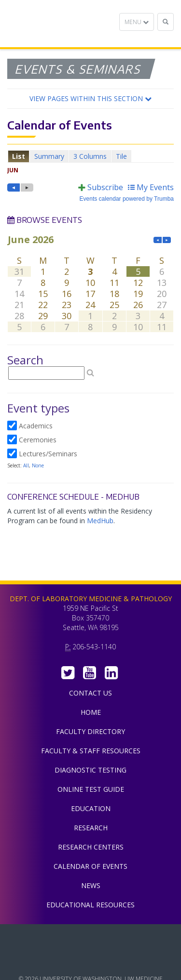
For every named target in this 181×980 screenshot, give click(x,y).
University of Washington (91, 960)
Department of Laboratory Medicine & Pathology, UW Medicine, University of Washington (57, 24)
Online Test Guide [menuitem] (91, 789)
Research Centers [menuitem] (91, 847)
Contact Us (90, 693)
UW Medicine (91, 939)
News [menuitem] (91, 885)
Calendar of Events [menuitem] (90, 866)
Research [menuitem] (91, 828)
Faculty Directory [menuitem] (90, 731)
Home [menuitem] (91, 712)
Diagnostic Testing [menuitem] (90, 770)
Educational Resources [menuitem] (90, 905)
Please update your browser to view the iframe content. (90, 156)
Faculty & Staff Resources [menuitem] (91, 751)
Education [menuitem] (91, 808)
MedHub (100, 521)
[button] (90, 99)
